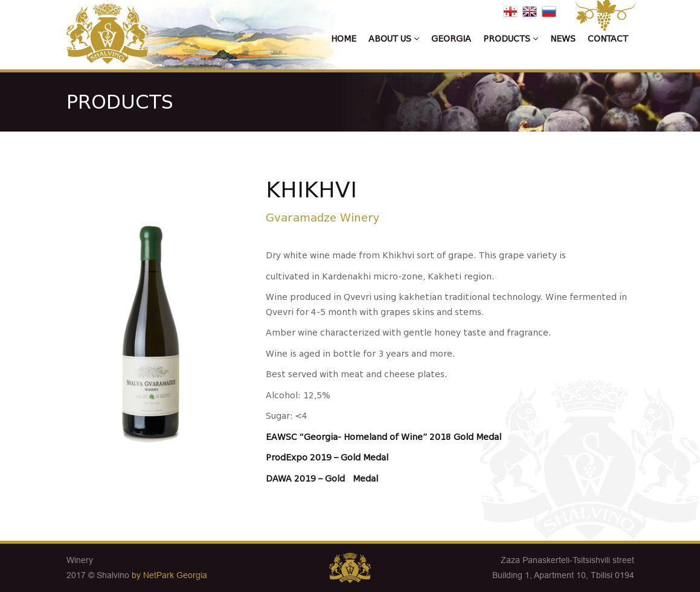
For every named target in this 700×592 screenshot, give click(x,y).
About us (394, 39)
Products (511, 39)
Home (344, 39)
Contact (608, 39)
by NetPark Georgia (169, 575)
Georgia (451, 39)
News (563, 39)
